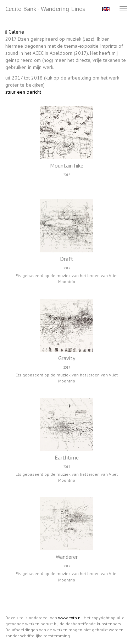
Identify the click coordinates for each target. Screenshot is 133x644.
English (106, 9)
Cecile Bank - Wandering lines (45, 9)
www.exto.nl (70, 618)
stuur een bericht (23, 92)
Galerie (15, 32)
